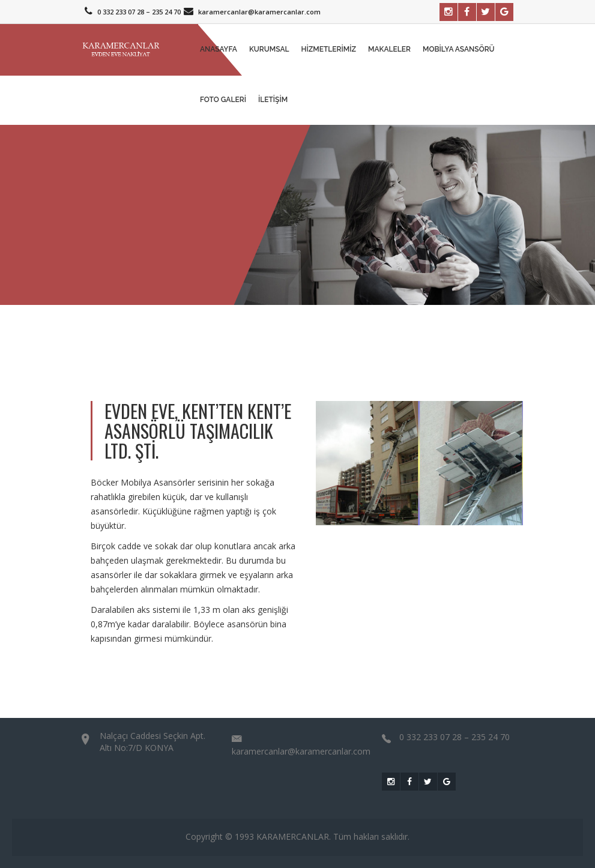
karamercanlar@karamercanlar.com (251, 12)
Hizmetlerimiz (329, 49)
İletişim (273, 100)
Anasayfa (219, 49)
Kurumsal (269, 49)
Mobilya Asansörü (459, 49)
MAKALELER (389, 49)
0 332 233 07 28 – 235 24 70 (131, 12)
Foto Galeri (223, 100)
